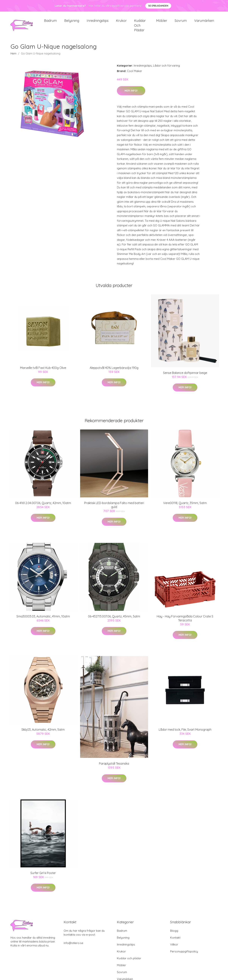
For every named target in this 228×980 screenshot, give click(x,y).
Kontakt (175, 941)
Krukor (121, 22)
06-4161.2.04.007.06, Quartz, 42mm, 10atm (43, 506)
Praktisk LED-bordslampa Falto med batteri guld (114, 508)
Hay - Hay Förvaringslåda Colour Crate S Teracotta (185, 621)
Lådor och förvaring (166, 69)
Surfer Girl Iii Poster (43, 876)
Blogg (174, 934)
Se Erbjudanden (158, 6)
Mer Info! (131, 94)
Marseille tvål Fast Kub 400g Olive (43, 371)
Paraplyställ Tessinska (114, 767)
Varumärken (204, 22)
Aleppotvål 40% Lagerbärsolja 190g (114, 371)
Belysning (72, 22)
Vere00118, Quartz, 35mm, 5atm (185, 506)
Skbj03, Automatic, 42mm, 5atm (43, 733)
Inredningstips (98, 22)
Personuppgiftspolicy (184, 955)
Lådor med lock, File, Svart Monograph (185, 733)
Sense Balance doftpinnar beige (185, 376)
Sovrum (181, 22)
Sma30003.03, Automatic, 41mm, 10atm (43, 620)
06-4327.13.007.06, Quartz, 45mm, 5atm (114, 620)
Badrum (50, 22)
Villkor (174, 948)
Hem (13, 57)
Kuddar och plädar (140, 27)
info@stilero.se (73, 946)
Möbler (162, 22)
